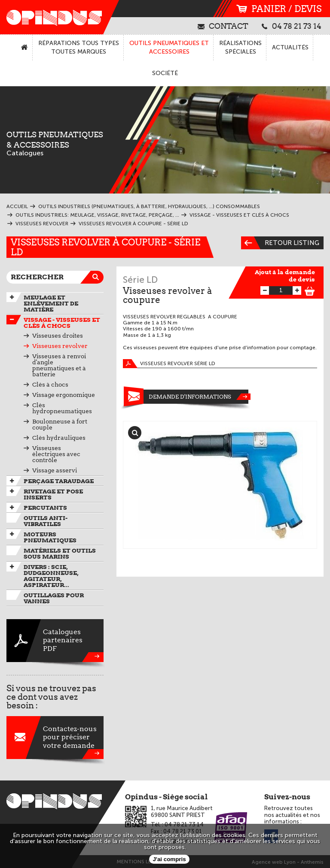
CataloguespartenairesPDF (55, 641)
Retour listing (280, 243)
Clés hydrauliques (59, 438)
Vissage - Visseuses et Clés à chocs (62, 323)
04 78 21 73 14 (292, 26)
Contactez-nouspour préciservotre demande (55, 738)
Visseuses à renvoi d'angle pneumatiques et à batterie (59, 365)
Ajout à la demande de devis (285, 276)
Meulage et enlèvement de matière (51, 303)
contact (223, 26)
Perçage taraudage (59, 481)
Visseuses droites (58, 336)
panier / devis (279, 9)
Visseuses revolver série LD (169, 364)
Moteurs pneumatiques (50, 537)
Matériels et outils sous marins (60, 553)
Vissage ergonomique (64, 395)
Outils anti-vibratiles (46, 521)
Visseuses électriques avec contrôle (56, 454)
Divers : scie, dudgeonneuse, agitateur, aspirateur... (51, 576)
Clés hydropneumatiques (62, 408)
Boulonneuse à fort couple (60, 424)
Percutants (45, 508)
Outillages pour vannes (54, 598)
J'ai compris (169, 859)
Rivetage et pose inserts (53, 494)
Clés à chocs (50, 384)
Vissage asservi (55, 470)
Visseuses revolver (60, 346)
